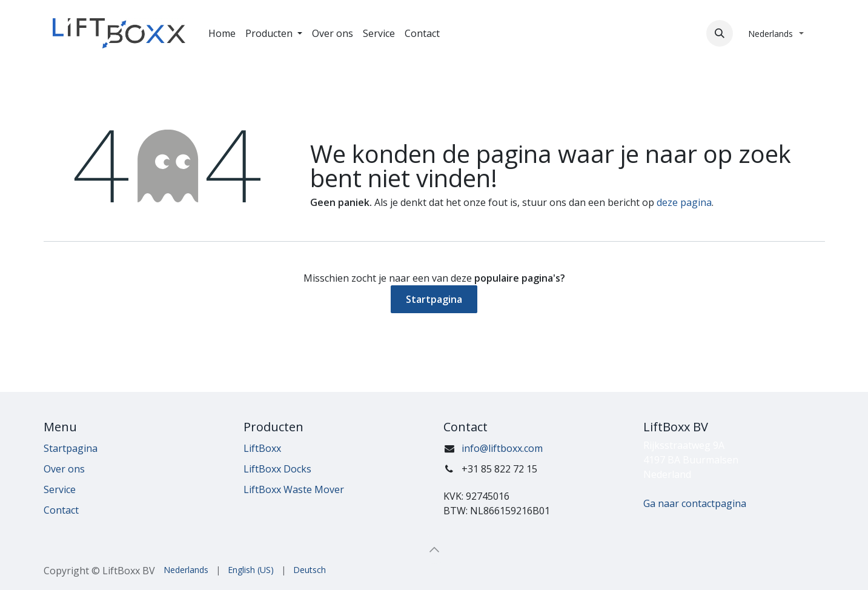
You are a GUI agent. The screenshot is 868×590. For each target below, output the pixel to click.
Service (60, 489)
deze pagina (684, 202)
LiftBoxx (262, 448)
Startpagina (434, 299)
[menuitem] (222, 33)
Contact (61, 510)
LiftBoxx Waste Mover (294, 489)
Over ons (64, 469)
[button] (720, 33)
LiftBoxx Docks (277, 469)
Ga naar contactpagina (695, 503)
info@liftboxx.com (502, 448)
